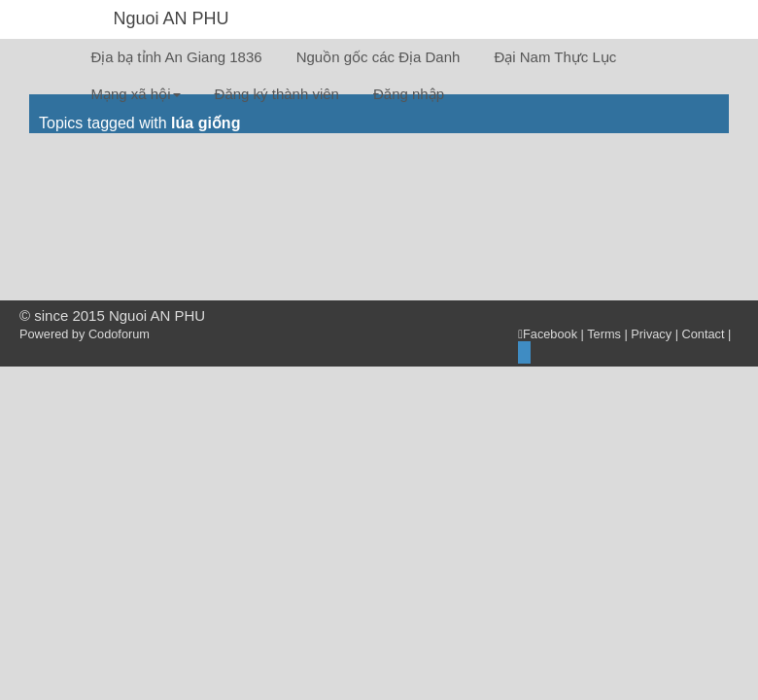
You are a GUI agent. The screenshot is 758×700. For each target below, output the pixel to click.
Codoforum (119, 334)
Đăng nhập (409, 94)
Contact (704, 334)
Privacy (651, 334)
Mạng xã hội (136, 94)
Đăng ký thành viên (277, 94)
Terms (604, 334)
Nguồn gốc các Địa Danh (379, 57)
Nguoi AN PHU (172, 18)
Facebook (548, 334)
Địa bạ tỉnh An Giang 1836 (177, 57)
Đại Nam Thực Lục (555, 57)
